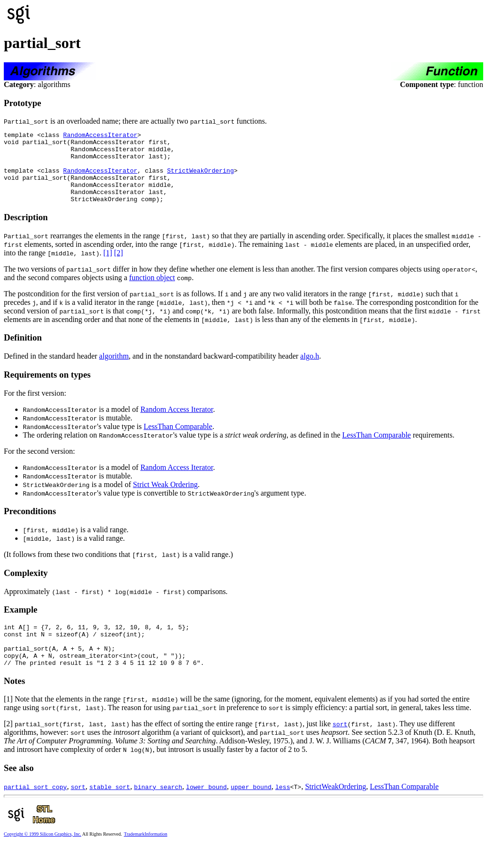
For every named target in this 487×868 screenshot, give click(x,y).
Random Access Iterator (177, 424)
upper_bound (251, 809)
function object (152, 292)
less (283, 809)
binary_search (158, 809)
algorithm (114, 370)
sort (340, 747)
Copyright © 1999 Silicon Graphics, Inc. (43, 857)
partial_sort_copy (35, 809)
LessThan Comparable (178, 441)
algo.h (310, 370)
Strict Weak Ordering (166, 499)
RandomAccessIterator (100, 136)
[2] (119, 267)
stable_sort (110, 809)
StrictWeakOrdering (200, 179)
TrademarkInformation (145, 857)
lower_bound (206, 809)
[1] (108, 267)
